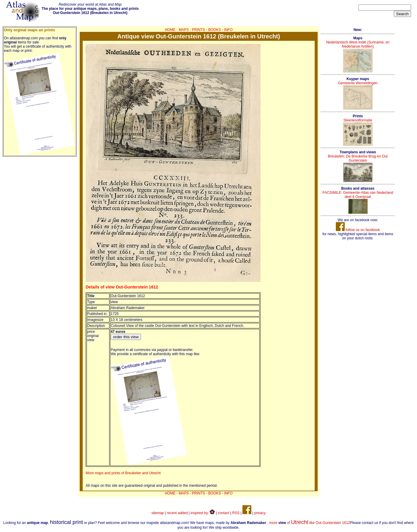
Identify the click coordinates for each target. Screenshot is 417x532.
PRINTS (198, 30)
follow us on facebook (358, 230)
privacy (260, 513)
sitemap (158, 513)
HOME (170, 30)
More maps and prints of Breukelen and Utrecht (123, 473)
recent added (177, 513)
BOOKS (215, 30)
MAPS (184, 30)
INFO (228, 30)
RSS (236, 513)
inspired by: (203, 513)
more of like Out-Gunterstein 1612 (310, 523)
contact (224, 513)
